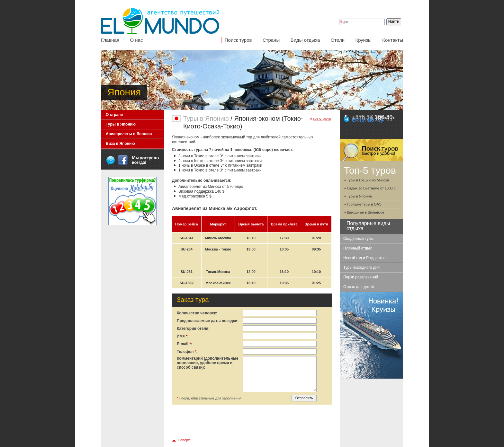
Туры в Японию (121, 124)
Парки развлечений (361, 277)
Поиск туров (238, 40)
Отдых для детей (359, 287)
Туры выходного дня (361, 267)
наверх (184, 440)
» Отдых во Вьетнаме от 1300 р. (370, 188)
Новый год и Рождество (364, 258)
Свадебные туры (358, 239)
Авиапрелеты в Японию (129, 134)
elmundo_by (368, 120)
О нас (136, 40)
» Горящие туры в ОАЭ (363, 204)
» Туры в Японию (358, 196)
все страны (322, 118)
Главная (110, 40)
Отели (338, 40)
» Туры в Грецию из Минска (366, 180)
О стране (114, 115)
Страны (271, 40)
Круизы (363, 40)
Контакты (393, 40)
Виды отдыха (305, 40)
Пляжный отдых (358, 248)
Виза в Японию (120, 144)
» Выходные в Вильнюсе (364, 212)
